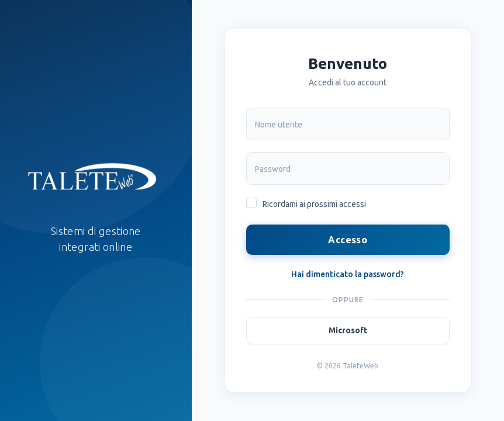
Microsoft (348, 330)
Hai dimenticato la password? (348, 274)
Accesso (348, 240)
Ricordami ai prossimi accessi (314, 204)
